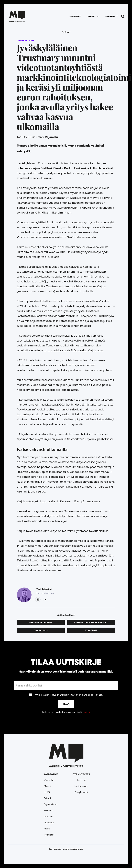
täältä (87, 712)
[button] (93, 16)
